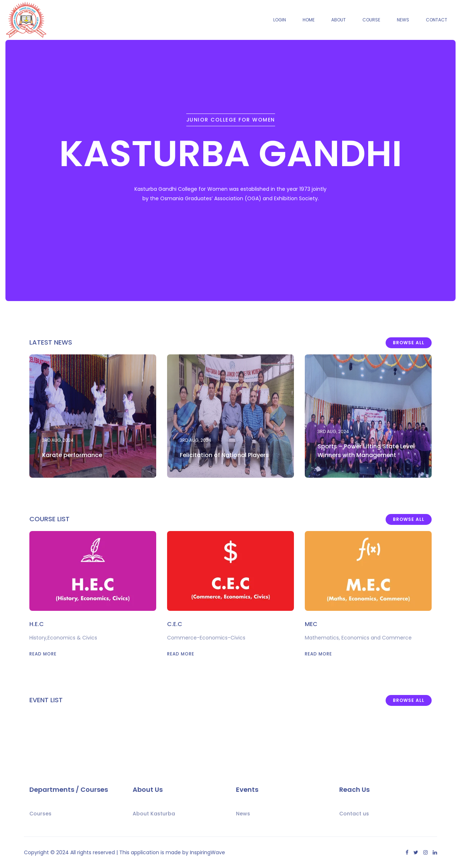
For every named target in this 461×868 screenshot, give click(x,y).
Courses (40, 814)
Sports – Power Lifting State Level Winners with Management (366, 451)
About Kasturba (154, 814)
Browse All (409, 343)
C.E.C (175, 624)
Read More (43, 654)
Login (280, 20)
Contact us (354, 814)
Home (309, 20)
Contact (437, 20)
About (339, 20)
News (403, 20)
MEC (311, 624)
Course (371, 20)
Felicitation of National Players (224, 455)
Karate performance (72, 455)
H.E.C (37, 624)
